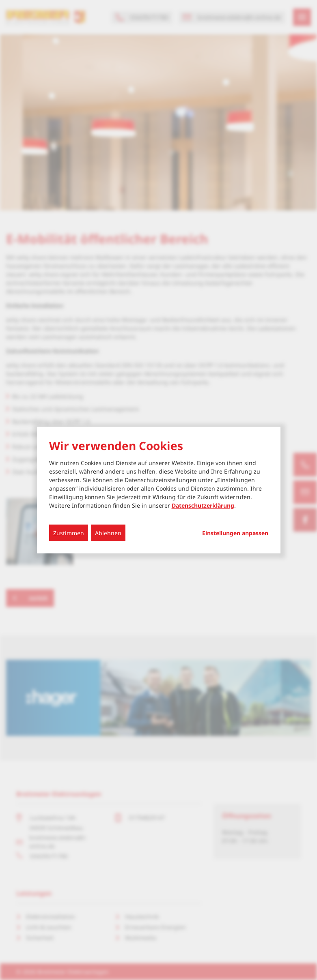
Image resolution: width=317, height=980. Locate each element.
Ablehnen (108, 533)
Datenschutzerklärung (203, 505)
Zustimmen (69, 533)
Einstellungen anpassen (235, 533)
